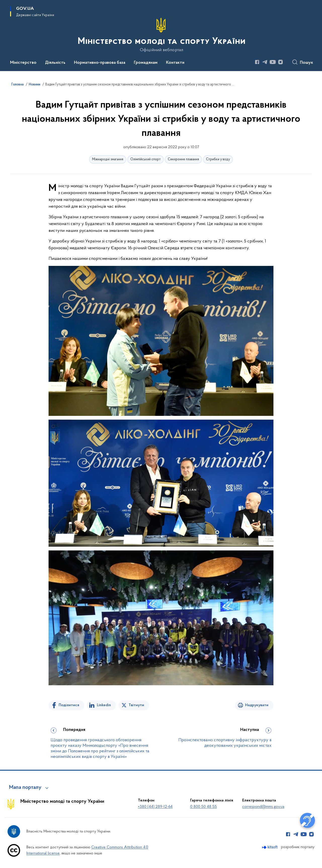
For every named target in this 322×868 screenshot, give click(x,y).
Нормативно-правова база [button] (100, 63)
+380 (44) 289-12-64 (155, 807)
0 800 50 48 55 (204, 807)
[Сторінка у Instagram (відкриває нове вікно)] (280, 62)
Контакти (175, 63)
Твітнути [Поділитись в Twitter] (136, 705)
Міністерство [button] (23, 63)
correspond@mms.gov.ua (263, 807)
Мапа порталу (25, 788)
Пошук (307, 63)
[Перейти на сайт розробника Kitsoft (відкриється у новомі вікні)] (270, 847)
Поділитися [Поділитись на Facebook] (69, 705)
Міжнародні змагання (108, 159)
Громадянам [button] (146, 63)
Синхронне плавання (183, 159)
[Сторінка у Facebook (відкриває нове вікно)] (257, 62)
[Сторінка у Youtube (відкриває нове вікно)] (273, 62)
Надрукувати (257, 705)
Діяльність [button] (55, 63)
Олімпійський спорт (146, 159)
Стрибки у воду (218, 159)
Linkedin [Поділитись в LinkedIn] (104, 705)
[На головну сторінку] (161, 35)
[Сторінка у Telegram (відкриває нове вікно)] (265, 62)
